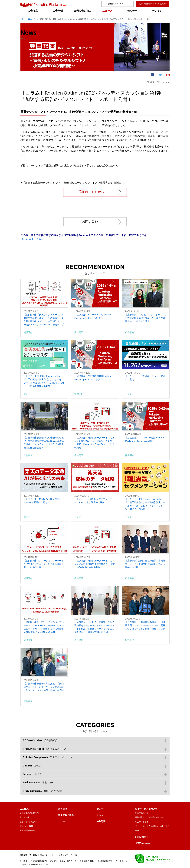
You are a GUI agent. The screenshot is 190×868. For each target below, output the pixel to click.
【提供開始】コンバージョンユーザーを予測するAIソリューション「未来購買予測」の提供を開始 (44, 564)
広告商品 (24, 809)
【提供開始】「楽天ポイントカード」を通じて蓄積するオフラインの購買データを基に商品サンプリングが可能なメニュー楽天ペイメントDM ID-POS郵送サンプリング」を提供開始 (44, 320)
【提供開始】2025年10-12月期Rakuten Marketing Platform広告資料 (144, 440)
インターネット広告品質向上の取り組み (152, 826)
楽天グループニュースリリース (63, 861)
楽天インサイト (47, 855)
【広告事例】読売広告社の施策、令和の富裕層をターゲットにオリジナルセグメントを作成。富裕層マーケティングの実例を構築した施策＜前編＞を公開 (94, 627)
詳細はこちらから (92, 192)
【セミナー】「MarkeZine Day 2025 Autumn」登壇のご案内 (42, 501)
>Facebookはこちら (32, 240)
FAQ (137, 831)
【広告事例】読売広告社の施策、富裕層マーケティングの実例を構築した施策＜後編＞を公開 (145, 564)
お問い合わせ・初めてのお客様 (153, 4)
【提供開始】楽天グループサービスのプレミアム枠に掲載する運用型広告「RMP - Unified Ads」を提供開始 (95, 564)
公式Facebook (142, 843)
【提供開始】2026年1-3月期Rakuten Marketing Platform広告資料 (93, 378)
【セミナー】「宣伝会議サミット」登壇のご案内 (145, 378)
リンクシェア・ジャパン (67, 855)
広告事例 (63, 809)
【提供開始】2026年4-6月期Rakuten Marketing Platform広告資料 (93, 317)
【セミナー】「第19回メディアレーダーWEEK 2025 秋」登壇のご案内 (94, 501)
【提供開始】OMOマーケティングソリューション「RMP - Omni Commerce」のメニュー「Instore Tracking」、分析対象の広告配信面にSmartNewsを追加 (44, 627)
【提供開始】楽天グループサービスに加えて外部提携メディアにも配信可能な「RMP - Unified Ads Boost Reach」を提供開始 (94, 443)
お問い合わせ (92, 222)
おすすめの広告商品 (30, 813)
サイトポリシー (123, 861)
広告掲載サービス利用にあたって (149, 817)
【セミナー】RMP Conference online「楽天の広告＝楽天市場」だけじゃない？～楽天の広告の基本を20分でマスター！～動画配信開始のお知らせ (44, 381)
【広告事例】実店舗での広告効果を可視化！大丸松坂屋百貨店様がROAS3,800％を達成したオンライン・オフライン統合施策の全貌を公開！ (44, 443)
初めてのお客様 (26, 826)
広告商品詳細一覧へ (28, 831)
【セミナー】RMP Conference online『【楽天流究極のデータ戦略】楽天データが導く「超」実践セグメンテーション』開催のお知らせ (145, 504)
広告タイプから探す (28, 822)
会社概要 (23, 861)
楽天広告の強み (66, 816)
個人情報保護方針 (105, 861)
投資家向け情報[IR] (39, 861)
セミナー (101, 809)
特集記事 (101, 822)
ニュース (63, 822)
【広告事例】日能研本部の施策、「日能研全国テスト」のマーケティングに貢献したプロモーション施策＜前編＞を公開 (44, 687)
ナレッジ (101, 816)
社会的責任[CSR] (87, 861)
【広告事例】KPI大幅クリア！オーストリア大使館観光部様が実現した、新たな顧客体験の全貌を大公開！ (146, 318)
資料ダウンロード (116, 4)
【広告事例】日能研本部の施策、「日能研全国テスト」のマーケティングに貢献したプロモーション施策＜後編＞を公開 (145, 626)
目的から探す (25, 817)
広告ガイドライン (143, 822)
